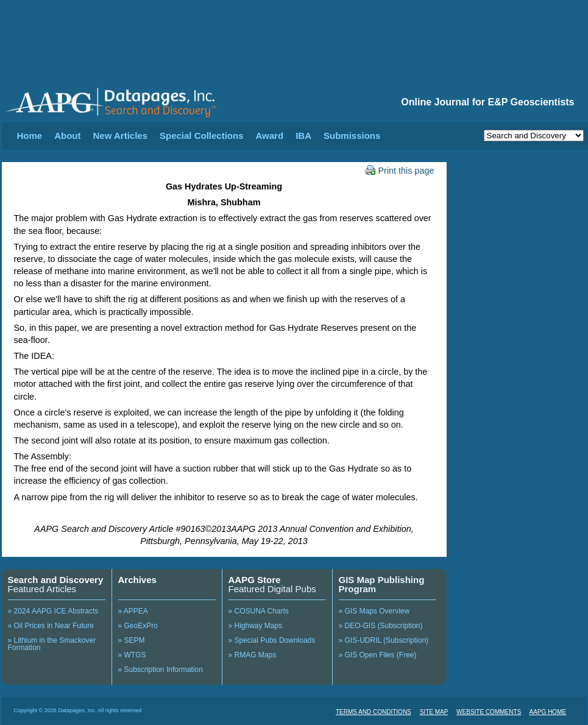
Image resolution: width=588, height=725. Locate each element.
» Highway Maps (256, 626)
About (67, 136)
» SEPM (132, 640)
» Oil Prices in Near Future (51, 626)
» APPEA (133, 611)
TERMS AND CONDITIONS (374, 712)
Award (270, 136)
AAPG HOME (548, 712)
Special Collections (202, 136)
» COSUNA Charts (259, 611)
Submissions (352, 136)
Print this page (400, 171)
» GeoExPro (138, 626)
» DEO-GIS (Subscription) (381, 626)
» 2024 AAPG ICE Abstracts (53, 611)
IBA (303, 136)
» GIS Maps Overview (374, 611)
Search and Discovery (56, 580)
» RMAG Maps (253, 655)
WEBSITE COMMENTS (489, 712)
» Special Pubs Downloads (272, 640)
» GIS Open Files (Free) (378, 655)
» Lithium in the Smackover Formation (52, 644)
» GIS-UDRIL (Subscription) (384, 640)
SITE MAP (434, 712)
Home (30, 136)
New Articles (120, 136)
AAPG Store (255, 580)
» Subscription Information (161, 670)
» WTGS (132, 655)
